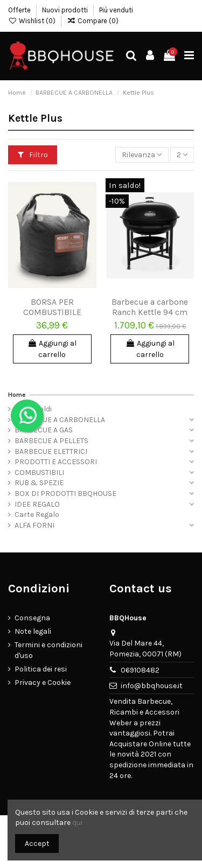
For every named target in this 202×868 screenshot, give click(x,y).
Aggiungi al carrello (52, 349)
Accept (37, 843)
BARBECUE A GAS (44, 430)
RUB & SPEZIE (39, 483)
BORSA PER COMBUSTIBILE (52, 307)
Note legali (33, 631)
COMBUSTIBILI (39, 472)
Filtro (33, 155)
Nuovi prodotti (66, 10)
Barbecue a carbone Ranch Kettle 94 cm (150, 307)
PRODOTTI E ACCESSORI (56, 462)
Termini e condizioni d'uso (48, 650)
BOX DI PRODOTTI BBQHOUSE (65, 493)
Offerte (20, 10)
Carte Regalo (37, 514)
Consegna (32, 618)
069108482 (140, 670)
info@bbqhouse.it (152, 686)
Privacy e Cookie (43, 682)
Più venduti (116, 10)
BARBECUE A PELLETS (51, 441)
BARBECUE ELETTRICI (51, 451)
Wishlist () (33, 21)
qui (77, 822)
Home (17, 395)
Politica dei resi (41, 669)
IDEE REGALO (37, 504)
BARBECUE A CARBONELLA (60, 420)
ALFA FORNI (34, 525)
